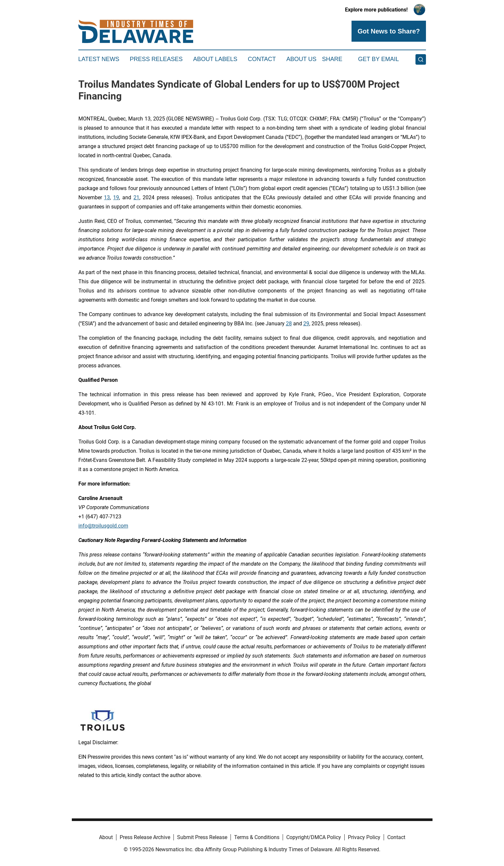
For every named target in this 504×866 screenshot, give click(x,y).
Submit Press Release (202, 837)
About (106, 837)
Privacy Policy (364, 837)
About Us (301, 59)
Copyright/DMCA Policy (314, 837)
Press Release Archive (145, 837)
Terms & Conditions (257, 837)
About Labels (215, 59)
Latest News (99, 59)
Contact (262, 59)
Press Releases (156, 59)
